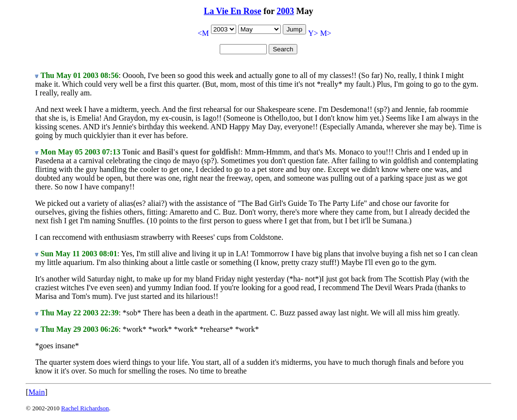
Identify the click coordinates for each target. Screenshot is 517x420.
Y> (313, 33)
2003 (285, 11)
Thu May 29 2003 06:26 (79, 329)
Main (37, 392)
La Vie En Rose (233, 11)
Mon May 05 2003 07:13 (80, 152)
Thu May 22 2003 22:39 (79, 313)
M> (326, 33)
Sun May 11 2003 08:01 (79, 254)
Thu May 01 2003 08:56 (79, 75)
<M (203, 33)
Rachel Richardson (85, 408)
